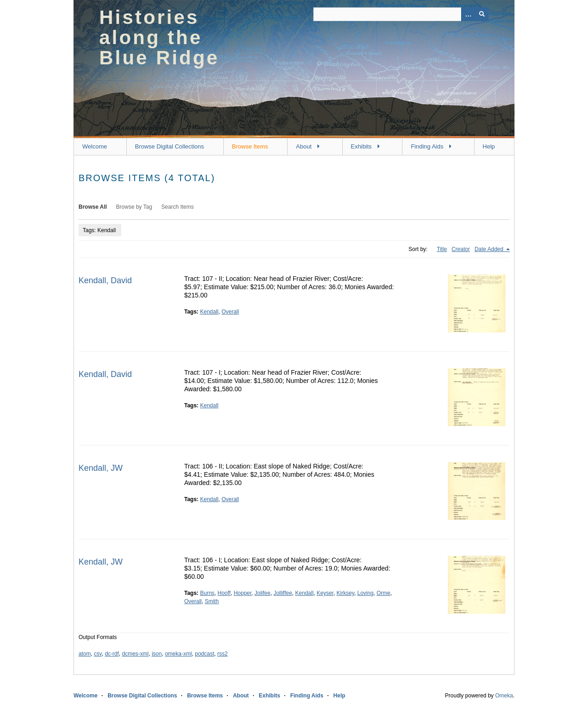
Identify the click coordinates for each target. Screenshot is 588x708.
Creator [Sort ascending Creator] (461, 249)
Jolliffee (283, 593)
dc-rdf (112, 654)
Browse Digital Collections (170, 146)
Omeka (504, 696)
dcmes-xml (136, 654)
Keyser (325, 593)
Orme (384, 593)
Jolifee (263, 593)
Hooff (224, 593)
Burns (207, 593)
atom (85, 654)
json (157, 654)
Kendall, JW (101, 468)
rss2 (223, 654)
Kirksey (345, 593)
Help (489, 146)
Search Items (178, 207)
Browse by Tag (134, 207)
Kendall (209, 312)
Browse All (93, 207)
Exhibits (362, 146)
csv (98, 654)
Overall (230, 312)
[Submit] (482, 14)
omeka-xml (178, 654)
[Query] (401, 14)
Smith (212, 601)
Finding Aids (427, 146)
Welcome (95, 146)
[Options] (468, 14)
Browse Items (250, 146)
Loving (365, 593)
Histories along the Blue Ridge (159, 37)
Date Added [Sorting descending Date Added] (490, 249)
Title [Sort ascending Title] (442, 249)
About (304, 146)
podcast (204, 654)
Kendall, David (105, 280)
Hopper (243, 593)
